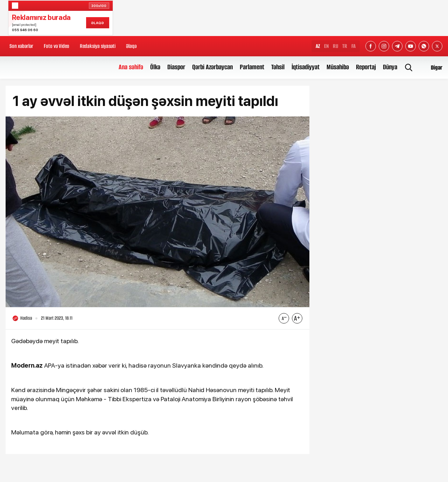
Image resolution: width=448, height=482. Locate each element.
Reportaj (366, 67)
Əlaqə (131, 46)
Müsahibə (338, 67)
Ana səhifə (131, 67)
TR (345, 46)
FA (353, 46)
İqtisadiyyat (306, 67)
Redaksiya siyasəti (98, 46)
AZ (318, 46)
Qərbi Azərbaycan (212, 67)
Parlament (252, 67)
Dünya (390, 67)
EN (326, 46)
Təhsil (278, 67)
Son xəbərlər (21, 46)
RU (335, 46)
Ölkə (155, 67)
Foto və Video (57, 46)
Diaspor (176, 67)
